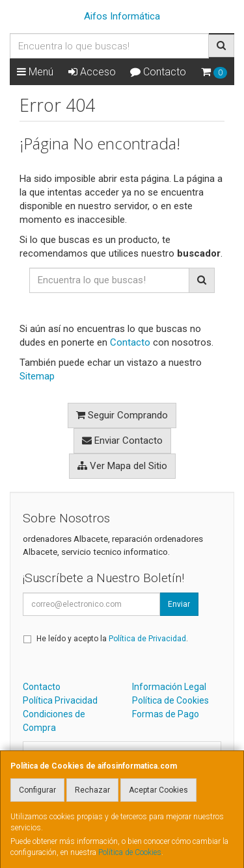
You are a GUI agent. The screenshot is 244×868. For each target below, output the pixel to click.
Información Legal (169, 687)
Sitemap (37, 376)
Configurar (37, 790)
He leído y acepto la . (112, 639)
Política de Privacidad (147, 639)
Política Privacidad (60, 700)
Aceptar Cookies (158, 790)
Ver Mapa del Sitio (122, 466)
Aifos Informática (122, 16)
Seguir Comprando (122, 415)
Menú (35, 72)
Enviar (179, 604)
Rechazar (92, 790)
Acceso (92, 72)
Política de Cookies (130, 852)
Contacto (158, 72)
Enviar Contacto (122, 440)
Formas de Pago (166, 714)
